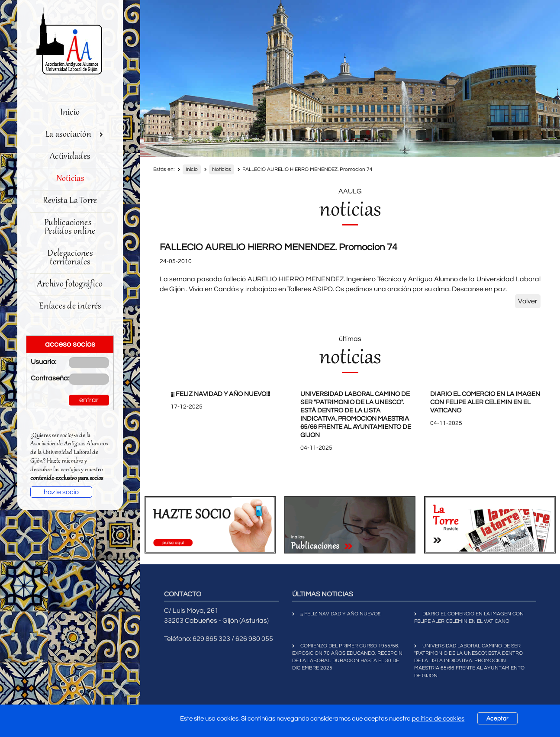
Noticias (70, 179)
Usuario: (43, 362)
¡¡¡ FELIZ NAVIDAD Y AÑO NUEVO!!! (220, 394)
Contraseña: (43, 378)
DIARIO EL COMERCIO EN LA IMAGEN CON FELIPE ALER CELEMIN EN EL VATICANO (485, 402)
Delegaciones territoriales (70, 258)
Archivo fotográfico (70, 285)
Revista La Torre (70, 201)
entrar (89, 400)
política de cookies (438, 719)
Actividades (70, 157)
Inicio (70, 113)
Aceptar (497, 718)
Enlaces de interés (70, 307)
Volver (528, 301)
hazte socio (61, 492)
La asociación (74, 135)
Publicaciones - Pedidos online (70, 227)
